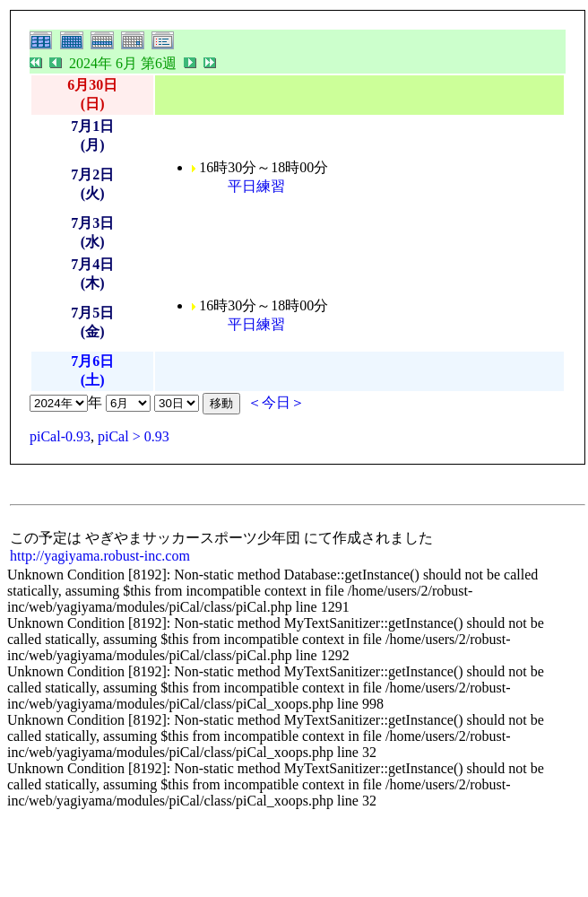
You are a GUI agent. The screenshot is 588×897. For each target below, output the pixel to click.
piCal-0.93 (60, 436)
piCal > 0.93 (134, 436)
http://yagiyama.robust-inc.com (100, 556)
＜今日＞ (276, 402)
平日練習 (256, 186)
